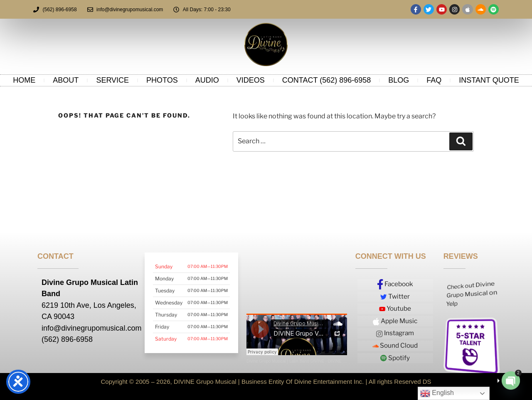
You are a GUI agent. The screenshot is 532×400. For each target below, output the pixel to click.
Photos (162, 80)
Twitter (395, 296)
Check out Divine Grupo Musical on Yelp (472, 294)
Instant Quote (489, 80)
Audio (207, 80)
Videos (251, 80)
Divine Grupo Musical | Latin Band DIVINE (285, 361)
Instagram (395, 333)
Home (24, 80)
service (112, 80)
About (66, 80)
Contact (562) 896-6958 (326, 80)
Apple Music (395, 321)
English (437, 393)
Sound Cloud (395, 345)
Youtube (395, 308)
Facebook (395, 285)
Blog (399, 80)
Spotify (395, 357)
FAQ (434, 80)
